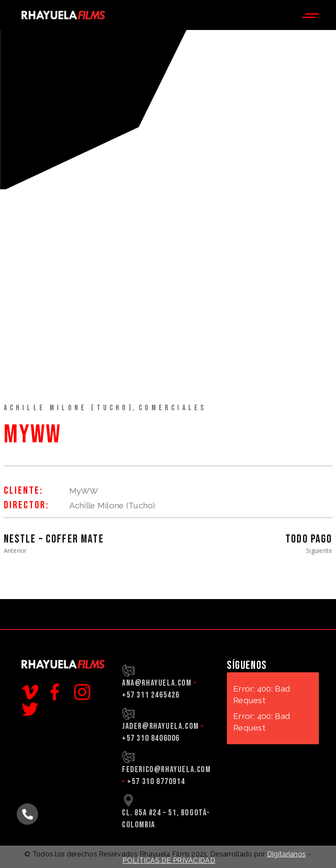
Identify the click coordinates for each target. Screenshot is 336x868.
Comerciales (172, 408)
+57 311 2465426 (151, 695)
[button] (27, 814)
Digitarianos (286, 854)
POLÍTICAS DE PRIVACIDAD (169, 861)
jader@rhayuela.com (161, 726)
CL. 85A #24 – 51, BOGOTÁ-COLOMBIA (166, 819)
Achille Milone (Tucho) (69, 408)
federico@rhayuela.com (167, 770)
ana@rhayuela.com (157, 683)
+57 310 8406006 (151, 738)
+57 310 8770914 (156, 781)
